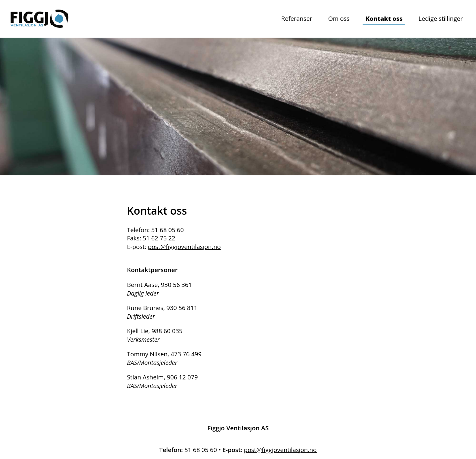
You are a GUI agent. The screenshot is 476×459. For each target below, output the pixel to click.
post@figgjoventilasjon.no (184, 247)
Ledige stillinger (441, 18)
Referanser (297, 18)
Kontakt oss (384, 18)
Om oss (339, 18)
